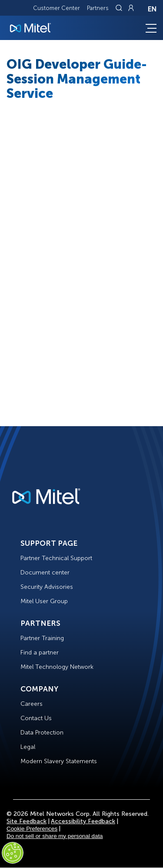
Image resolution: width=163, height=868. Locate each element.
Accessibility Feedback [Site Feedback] (83, 821)
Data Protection (42, 733)
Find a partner (40, 653)
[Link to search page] (120, 8)
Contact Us (36, 718)
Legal (28, 747)
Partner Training (42, 638)
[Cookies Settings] (13, 853)
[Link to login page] (131, 8)
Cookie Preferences (32, 829)
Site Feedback (27, 821)
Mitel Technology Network (57, 667)
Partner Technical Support (56, 558)
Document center (45, 573)
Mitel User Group (44, 601)
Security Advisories (47, 587)
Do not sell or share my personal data (55, 836)
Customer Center (57, 8)
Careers (32, 704)
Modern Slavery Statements (59, 761)
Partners (98, 8)
